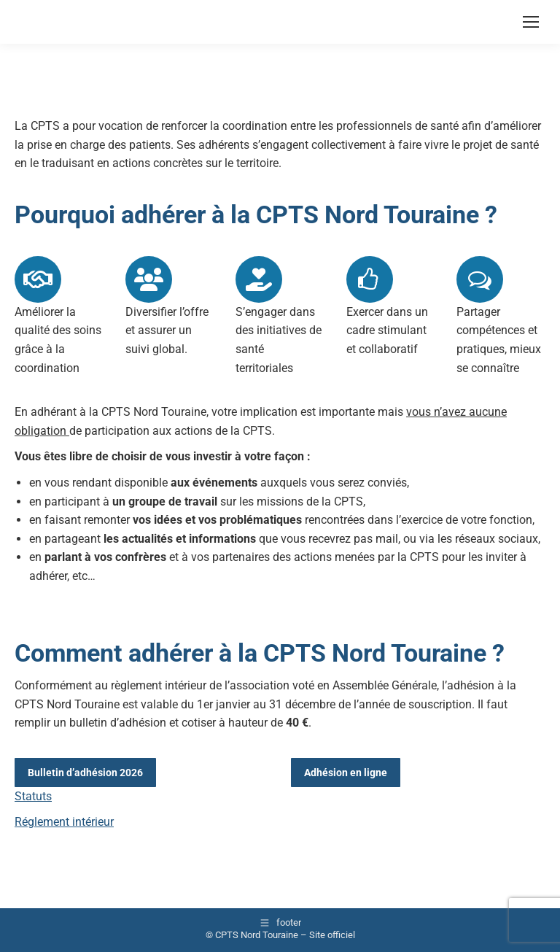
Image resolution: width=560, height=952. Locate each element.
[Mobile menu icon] (531, 22)
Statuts (33, 796)
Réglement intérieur (64, 822)
